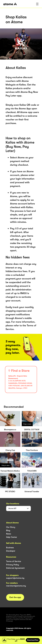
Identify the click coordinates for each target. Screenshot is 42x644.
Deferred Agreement (15, 568)
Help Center (12, 537)
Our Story (11, 527)
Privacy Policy (13, 565)
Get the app (15, 597)
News (9, 534)
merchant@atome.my (16, 586)
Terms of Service (14, 561)
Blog (8, 530)
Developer (11, 551)
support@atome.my (15, 578)
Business (10, 548)
